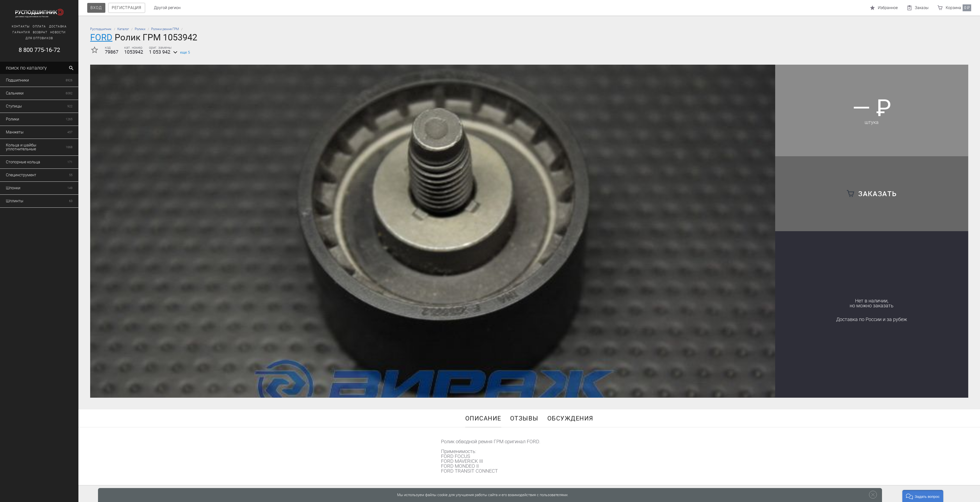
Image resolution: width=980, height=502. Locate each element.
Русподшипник (101, 29)
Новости (55, 32)
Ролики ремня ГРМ (165, 29)
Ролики (140, 29)
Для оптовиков (36, 38)
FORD (101, 37)
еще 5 (181, 52)
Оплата (36, 26)
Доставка (54, 26)
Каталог (123, 29)
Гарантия (18, 32)
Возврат (36, 32)
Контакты (17, 26)
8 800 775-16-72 (36, 50)
